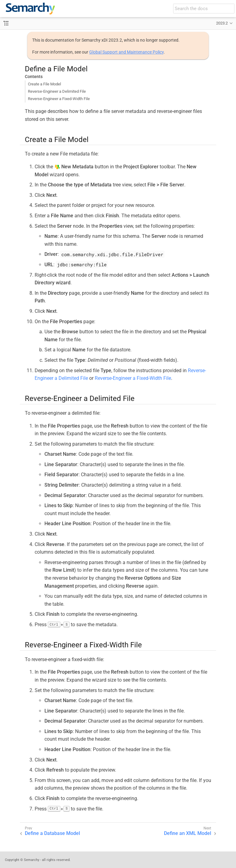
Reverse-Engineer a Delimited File (57, 91)
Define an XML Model (188, 833)
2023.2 (222, 23)
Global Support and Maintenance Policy (126, 52)
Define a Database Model (52, 833)
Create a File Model (44, 84)
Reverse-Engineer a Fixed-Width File (59, 99)
